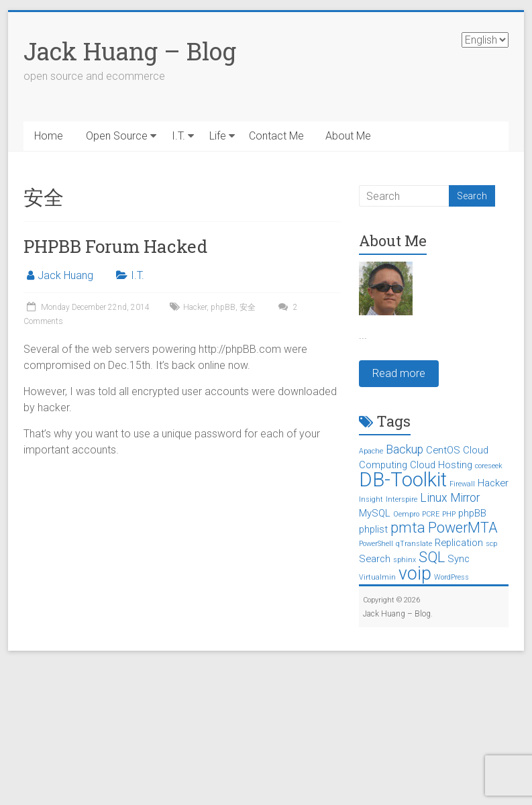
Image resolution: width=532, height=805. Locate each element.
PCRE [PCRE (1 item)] (431, 514)
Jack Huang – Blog (130, 51)
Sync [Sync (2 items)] (459, 559)
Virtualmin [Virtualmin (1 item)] (377, 577)
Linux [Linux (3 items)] (434, 498)
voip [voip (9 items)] (415, 574)
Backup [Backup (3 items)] (405, 449)
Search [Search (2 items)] (375, 559)
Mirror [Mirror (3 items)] (465, 498)
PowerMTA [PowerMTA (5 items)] (463, 528)
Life (218, 136)
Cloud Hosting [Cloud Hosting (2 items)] (441, 465)
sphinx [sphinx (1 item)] (405, 560)
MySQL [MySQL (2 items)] (375, 513)
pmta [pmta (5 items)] (408, 528)
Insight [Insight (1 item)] (371, 499)
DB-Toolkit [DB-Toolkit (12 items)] (403, 480)
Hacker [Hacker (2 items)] (493, 483)
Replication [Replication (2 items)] (459, 543)
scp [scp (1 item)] (491, 544)
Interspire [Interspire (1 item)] (402, 499)
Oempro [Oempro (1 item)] (406, 514)
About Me (348, 136)
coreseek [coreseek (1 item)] (489, 466)
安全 (248, 307)
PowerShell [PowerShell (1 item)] (376, 544)
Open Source (117, 136)
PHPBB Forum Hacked (115, 246)
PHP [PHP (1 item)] (449, 514)
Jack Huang (65, 275)
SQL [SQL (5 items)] (432, 557)
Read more (399, 373)
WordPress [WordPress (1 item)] (451, 577)
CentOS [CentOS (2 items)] (443, 450)
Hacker (195, 307)
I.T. (178, 136)
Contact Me (276, 136)
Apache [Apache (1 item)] (371, 451)
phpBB (223, 307)
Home (49, 136)
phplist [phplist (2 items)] (373, 529)
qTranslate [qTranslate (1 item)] (414, 544)
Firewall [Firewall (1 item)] (462, 484)
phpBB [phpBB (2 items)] (472, 513)
